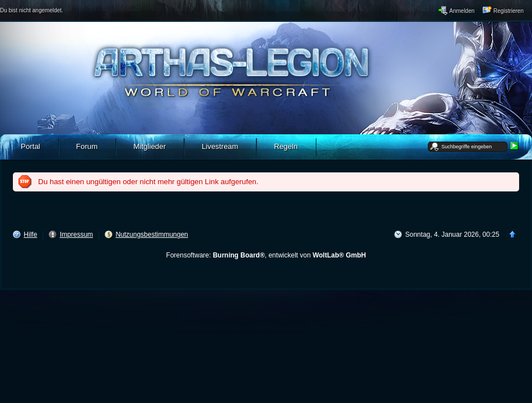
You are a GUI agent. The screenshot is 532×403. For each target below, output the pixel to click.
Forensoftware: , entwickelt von (266, 255)
